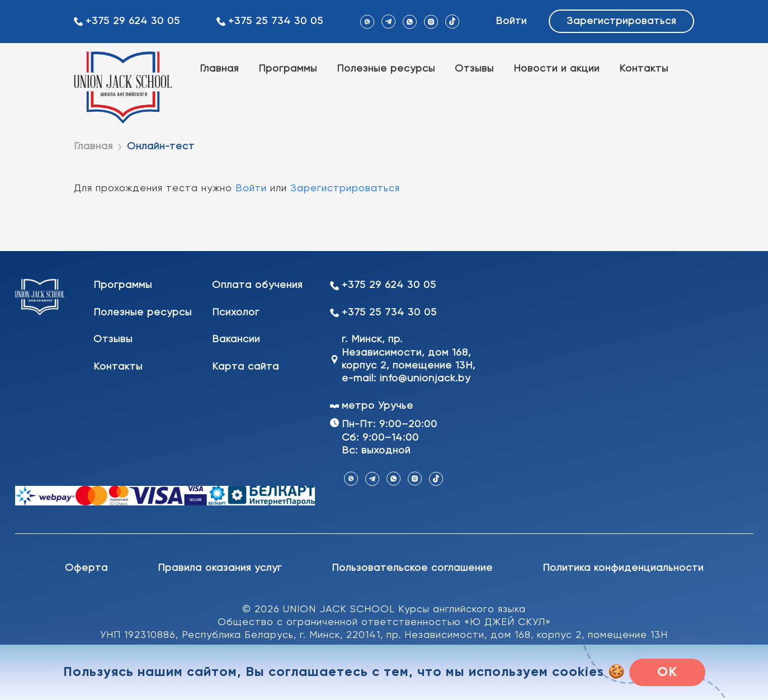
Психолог (236, 313)
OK (667, 672)
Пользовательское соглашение (412, 568)
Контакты (644, 69)
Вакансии (236, 339)
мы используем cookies (525, 672)
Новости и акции (557, 69)
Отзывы (474, 69)
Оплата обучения (257, 285)
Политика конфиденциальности (623, 568)
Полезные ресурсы (386, 69)
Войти (511, 21)
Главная (219, 69)
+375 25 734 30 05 (276, 21)
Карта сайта (246, 367)
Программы (288, 69)
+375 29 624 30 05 (133, 21)
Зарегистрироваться (621, 21)
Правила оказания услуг (220, 568)
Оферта (86, 568)
